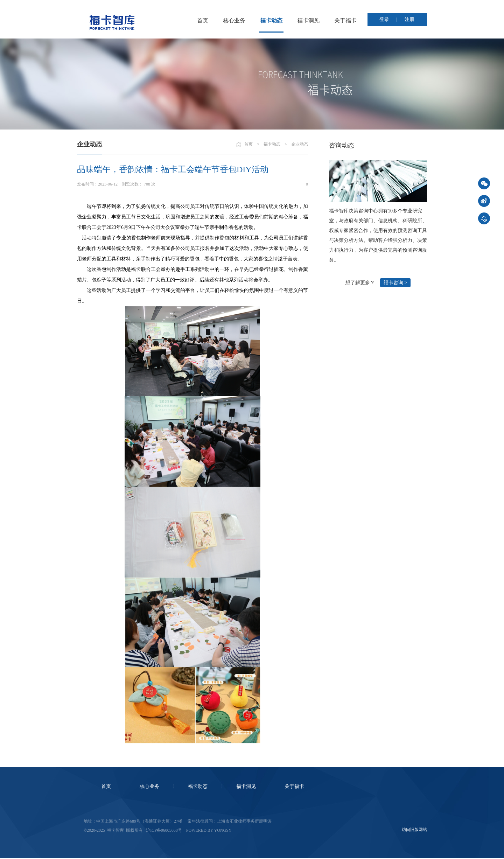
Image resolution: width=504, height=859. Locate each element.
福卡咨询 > (395, 283)
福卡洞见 (308, 20)
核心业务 (234, 20)
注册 (409, 19)
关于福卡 (345, 20)
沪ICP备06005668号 (164, 830)
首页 (203, 20)
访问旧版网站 (414, 830)
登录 (384, 19)
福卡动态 (271, 20)
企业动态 (300, 144)
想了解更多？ (360, 283)
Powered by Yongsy (209, 830)
